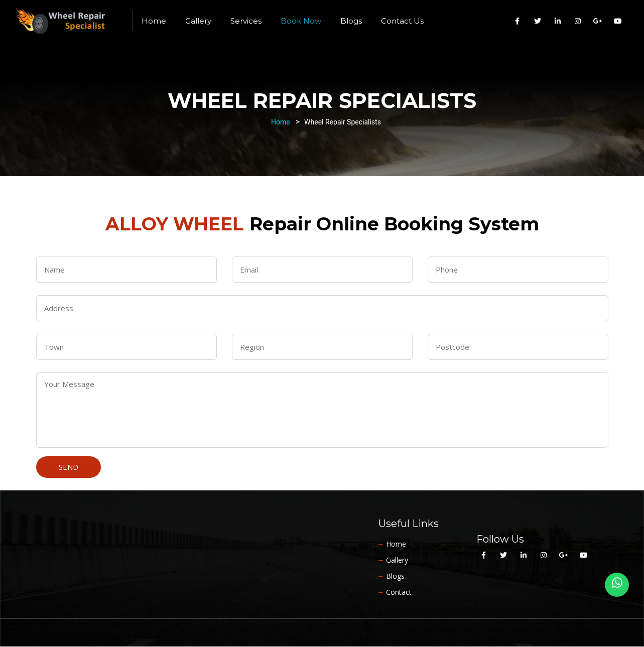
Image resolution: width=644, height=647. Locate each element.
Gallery (198, 21)
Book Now (301, 21)
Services (246, 21)
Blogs (351, 21)
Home (154, 21)
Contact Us (402, 21)
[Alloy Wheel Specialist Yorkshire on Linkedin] (558, 21)
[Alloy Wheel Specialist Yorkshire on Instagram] (578, 21)
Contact (399, 592)
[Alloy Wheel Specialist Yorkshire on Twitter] (538, 21)
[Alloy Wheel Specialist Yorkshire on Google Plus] (598, 21)
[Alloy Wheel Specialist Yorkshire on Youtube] (618, 21)
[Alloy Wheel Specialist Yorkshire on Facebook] (518, 21)
